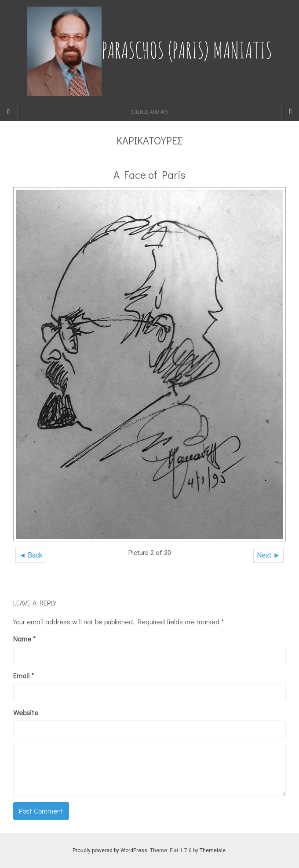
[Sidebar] (9, 112)
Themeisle (213, 850)
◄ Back (31, 555)
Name (24, 639)
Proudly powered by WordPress (110, 850)
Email (24, 675)
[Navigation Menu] (290, 112)
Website (26, 712)
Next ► (268, 555)
